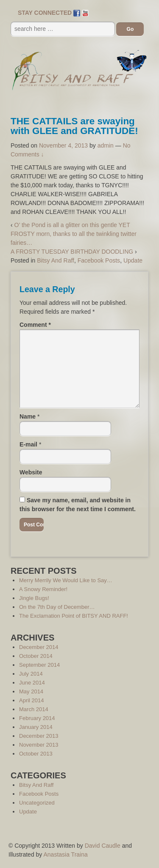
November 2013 (39, 745)
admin (106, 145)
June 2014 (32, 683)
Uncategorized (37, 803)
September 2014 (39, 665)
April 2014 (32, 700)
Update (133, 260)
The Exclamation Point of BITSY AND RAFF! (74, 616)
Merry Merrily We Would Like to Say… (66, 580)
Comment (35, 325)
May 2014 (31, 691)
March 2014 (34, 709)
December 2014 (39, 647)
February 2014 (37, 718)
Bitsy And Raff (56, 260)
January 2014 (36, 727)
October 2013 (36, 754)
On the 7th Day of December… (57, 607)
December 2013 (39, 736)
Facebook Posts (99, 260)
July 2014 (31, 674)
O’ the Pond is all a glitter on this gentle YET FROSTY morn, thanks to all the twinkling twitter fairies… (74, 234)
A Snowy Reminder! (43, 589)
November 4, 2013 (63, 145)
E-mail (28, 444)
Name (28, 416)
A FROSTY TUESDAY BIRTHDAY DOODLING (72, 252)
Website (31, 472)
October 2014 (36, 656)
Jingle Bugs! (34, 598)
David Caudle (103, 846)
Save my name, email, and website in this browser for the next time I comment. (78, 505)
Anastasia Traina (66, 854)
